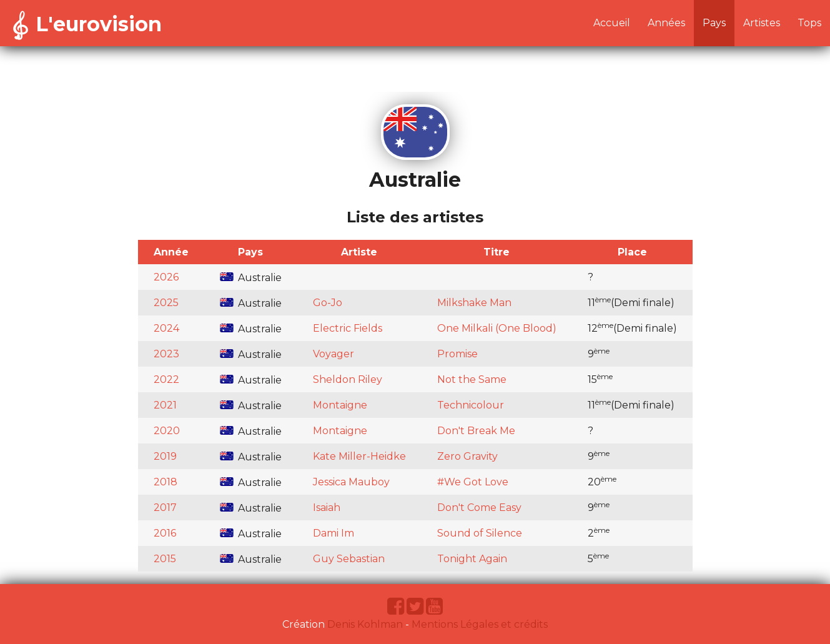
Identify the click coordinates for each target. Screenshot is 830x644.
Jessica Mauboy (351, 482)
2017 (165, 508)
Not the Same (472, 379)
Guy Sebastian (349, 559)
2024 (166, 328)
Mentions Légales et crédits (480, 624)
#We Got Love (473, 482)
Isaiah (327, 508)
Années (666, 23)
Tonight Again (472, 559)
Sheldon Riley (348, 379)
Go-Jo (328, 303)
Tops (809, 23)
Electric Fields (348, 328)
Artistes (762, 23)
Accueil (612, 23)
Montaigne (340, 405)
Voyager (333, 354)
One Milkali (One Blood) (497, 328)
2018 (166, 482)
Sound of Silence (480, 533)
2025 (166, 303)
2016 (165, 533)
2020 (167, 431)
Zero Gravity (467, 456)
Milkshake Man (474, 303)
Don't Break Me (476, 431)
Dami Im (333, 533)
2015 (165, 559)
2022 (166, 379)
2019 (165, 456)
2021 (165, 405)
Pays (714, 23)
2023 (166, 354)
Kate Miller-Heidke (359, 456)
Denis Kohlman (365, 624)
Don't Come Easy (479, 508)
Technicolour (471, 405)
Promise (457, 354)
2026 (166, 277)
